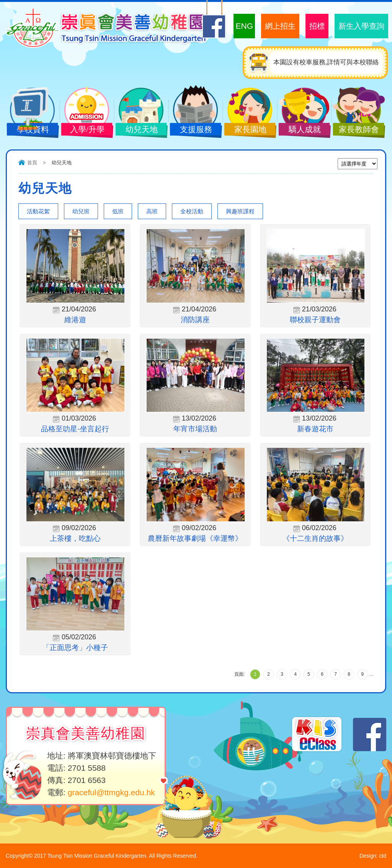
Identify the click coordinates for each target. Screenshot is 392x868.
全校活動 (192, 211)
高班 (152, 211)
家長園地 (248, 130)
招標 (317, 26)
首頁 (32, 163)
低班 (118, 211)
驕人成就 (302, 130)
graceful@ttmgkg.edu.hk (111, 792)
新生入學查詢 (361, 26)
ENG (244, 26)
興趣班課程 (240, 211)
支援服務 (193, 130)
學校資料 (30, 130)
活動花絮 (38, 211)
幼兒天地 (139, 130)
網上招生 (280, 26)
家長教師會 (356, 130)
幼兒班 (81, 211)
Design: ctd (373, 856)
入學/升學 (85, 130)
